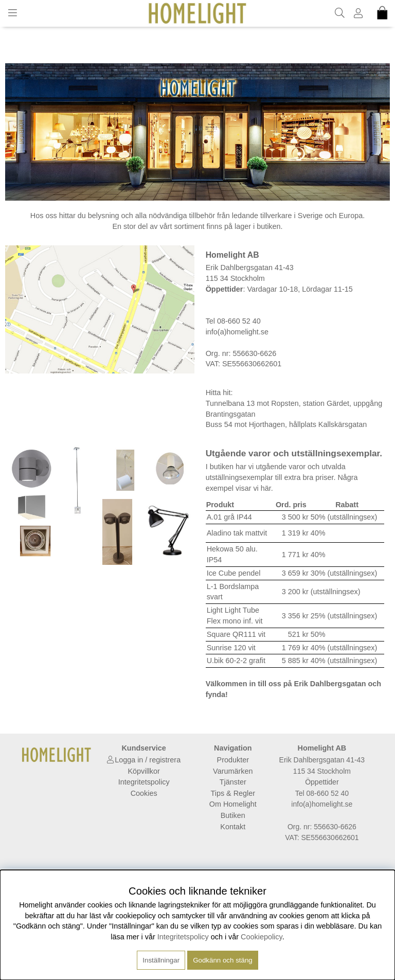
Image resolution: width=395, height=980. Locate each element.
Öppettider (322, 782)
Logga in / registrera (148, 760)
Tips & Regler (233, 793)
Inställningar (161, 960)
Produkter (233, 760)
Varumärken (233, 771)
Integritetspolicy (144, 782)
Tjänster (233, 782)
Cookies (144, 793)
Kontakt (233, 827)
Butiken (233, 815)
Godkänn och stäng (223, 960)
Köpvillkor (143, 771)
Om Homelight (233, 804)
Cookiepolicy (262, 937)
